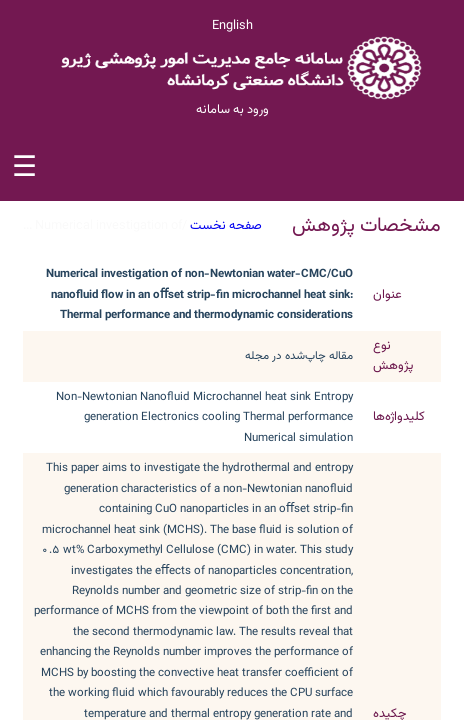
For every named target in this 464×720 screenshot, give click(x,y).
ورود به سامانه (232, 110)
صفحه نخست (226, 226)
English (232, 26)
